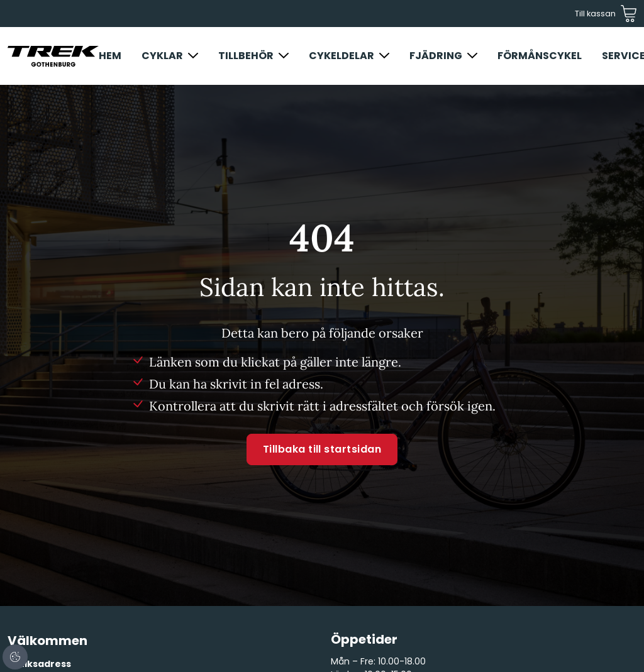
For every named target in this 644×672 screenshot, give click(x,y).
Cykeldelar (341, 56)
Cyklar (162, 56)
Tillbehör (246, 56)
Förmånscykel (540, 56)
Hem (110, 56)
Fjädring (436, 56)
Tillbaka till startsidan (322, 449)
